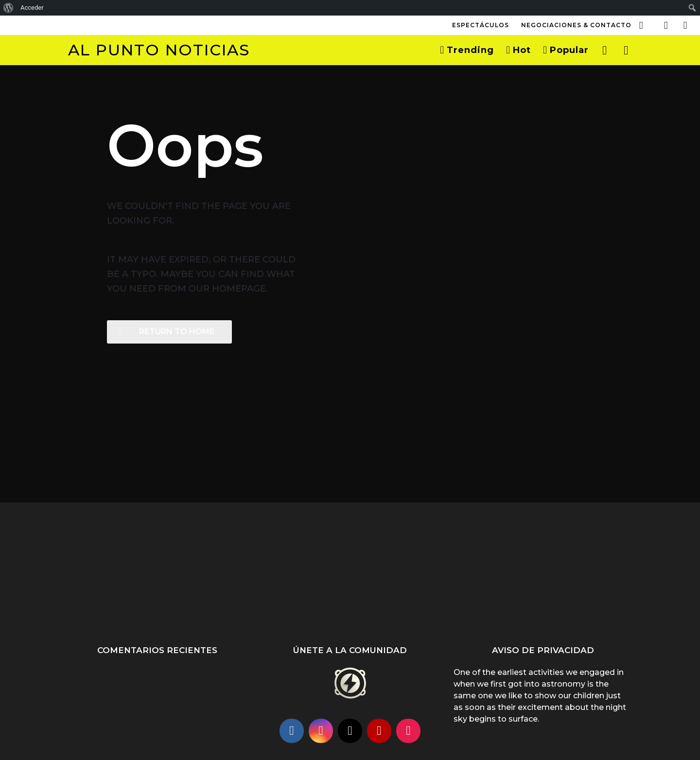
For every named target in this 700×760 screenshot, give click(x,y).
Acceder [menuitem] (32, 8)
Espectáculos (481, 25)
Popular (566, 50)
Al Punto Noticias (159, 50)
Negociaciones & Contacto (576, 25)
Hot (518, 50)
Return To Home (167, 332)
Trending (467, 50)
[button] (641, 25)
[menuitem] (9, 8)
